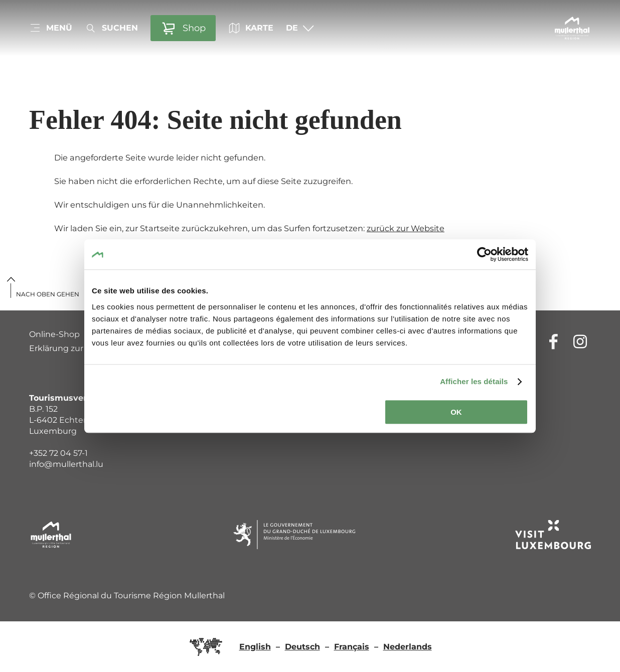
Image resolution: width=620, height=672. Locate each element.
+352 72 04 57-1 (58, 453)
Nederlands (408, 647)
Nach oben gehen (48, 294)
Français (352, 647)
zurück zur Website (406, 228)
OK (456, 412)
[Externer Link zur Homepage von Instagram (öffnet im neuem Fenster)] (580, 341)
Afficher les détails (474, 381)
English (255, 647)
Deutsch (302, 647)
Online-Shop (54, 334)
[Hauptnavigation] (51, 28)
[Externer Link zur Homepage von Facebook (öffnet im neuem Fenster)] (554, 341)
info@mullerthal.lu (66, 464)
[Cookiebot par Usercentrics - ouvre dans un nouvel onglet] (484, 254)
